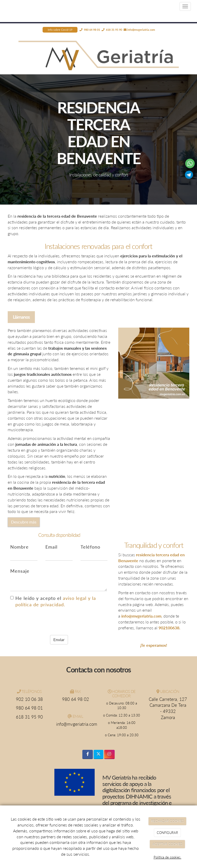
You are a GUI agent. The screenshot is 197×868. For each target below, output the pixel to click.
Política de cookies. (168, 857)
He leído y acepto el (53, 601)
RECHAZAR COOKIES (168, 821)
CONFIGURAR (167, 833)
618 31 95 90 (29, 717)
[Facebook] (88, 754)
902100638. (169, 628)
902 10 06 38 (29, 699)
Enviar (59, 639)
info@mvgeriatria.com (141, 30)
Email (51, 547)
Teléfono (90, 547)
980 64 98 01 (29, 708)
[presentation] (49, 621)
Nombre (19, 547)
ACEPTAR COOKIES (167, 844)
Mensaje (20, 571)
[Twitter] (98, 754)
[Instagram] (109, 754)
